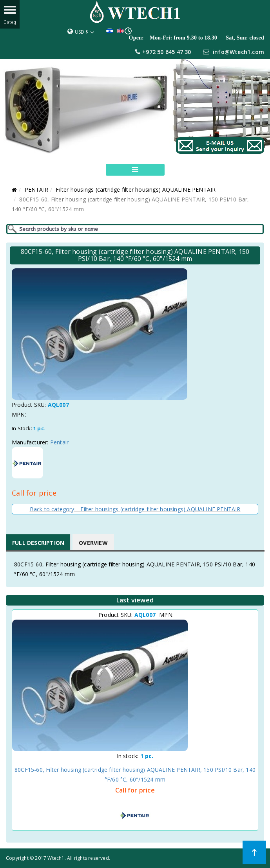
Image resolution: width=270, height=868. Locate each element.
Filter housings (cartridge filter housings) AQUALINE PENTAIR (136, 190)
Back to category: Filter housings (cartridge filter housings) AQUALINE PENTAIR (135, 509)
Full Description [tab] (38, 543)
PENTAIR (36, 190)
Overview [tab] (93, 543)
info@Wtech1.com (238, 52)
